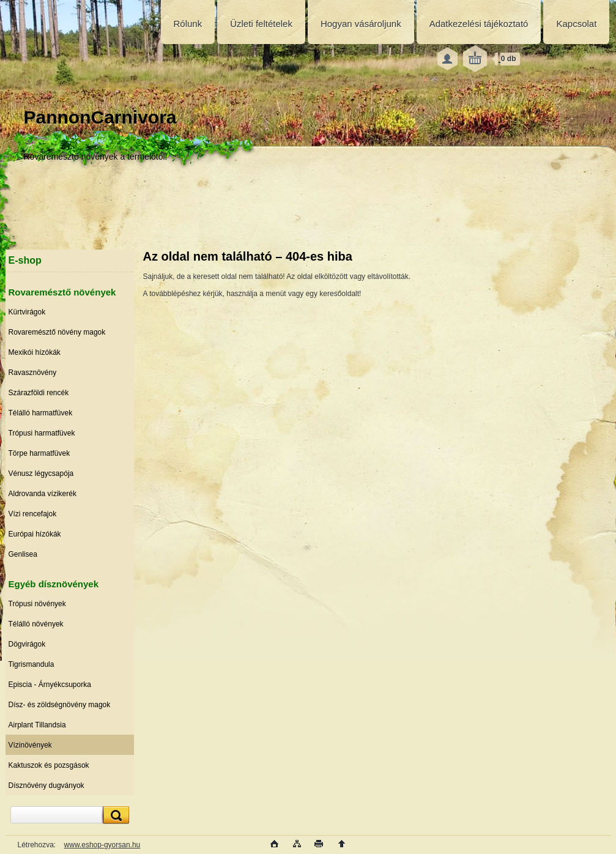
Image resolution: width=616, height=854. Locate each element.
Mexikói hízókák (35, 352)
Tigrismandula (32, 664)
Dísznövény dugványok (46, 785)
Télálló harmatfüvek (41, 413)
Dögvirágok (27, 644)
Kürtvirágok (27, 312)
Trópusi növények (37, 604)
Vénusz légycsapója (41, 473)
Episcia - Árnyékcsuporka (50, 685)
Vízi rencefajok (33, 514)
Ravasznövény (33, 373)
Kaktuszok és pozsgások (49, 765)
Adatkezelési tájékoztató (479, 24)
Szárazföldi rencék (39, 393)
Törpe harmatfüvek (39, 453)
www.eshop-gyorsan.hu (102, 845)
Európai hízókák (35, 534)
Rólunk (188, 24)
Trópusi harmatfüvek (42, 433)
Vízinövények (30, 745)
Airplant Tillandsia (37, 725)
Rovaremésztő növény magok (57, 332)
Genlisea (23, 554)
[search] (114, 815)
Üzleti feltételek (261, 24)
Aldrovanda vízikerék (43, 494)
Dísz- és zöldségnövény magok (60, 705)
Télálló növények (36, 624)
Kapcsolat (576, 24)
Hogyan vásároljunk (361, 24)
